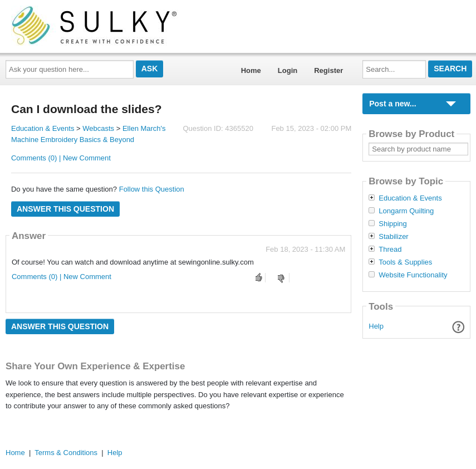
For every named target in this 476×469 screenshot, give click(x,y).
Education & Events (43, 128)
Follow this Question (152, 189)
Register (328, 70)
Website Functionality (413, 275)
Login (288, 70)
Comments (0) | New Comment (61, 158)
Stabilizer (393, 237)
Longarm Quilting (406, 211)
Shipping (393, 224)
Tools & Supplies (405, 262)
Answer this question (65, 209)
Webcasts (98, 128)
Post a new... (392, 104)
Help (376, 326)
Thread (390, 250)
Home (251, 70)
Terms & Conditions (66, 453)
